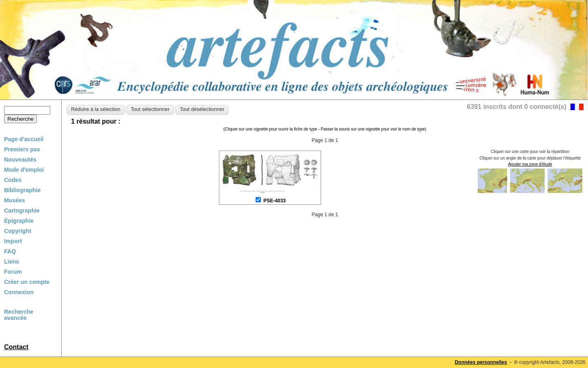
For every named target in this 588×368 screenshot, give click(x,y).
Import (13, 241)
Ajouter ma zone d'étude (530, 164)
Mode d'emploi (24, 170)
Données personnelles (481, 362)
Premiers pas (22, 149)
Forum (13, 272)
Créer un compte (27, 282)
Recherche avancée (19, 315)
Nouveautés (20, 160)
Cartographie (22, 211)
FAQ (10, 251)
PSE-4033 (275, 201)
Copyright (18, 231)
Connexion (19, 292)
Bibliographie (22, 190)
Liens (12, 262)
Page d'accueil (24, 139)
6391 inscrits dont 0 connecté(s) (517, 107)
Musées (14, 200)
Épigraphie (19, 221)
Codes (13, 180)
